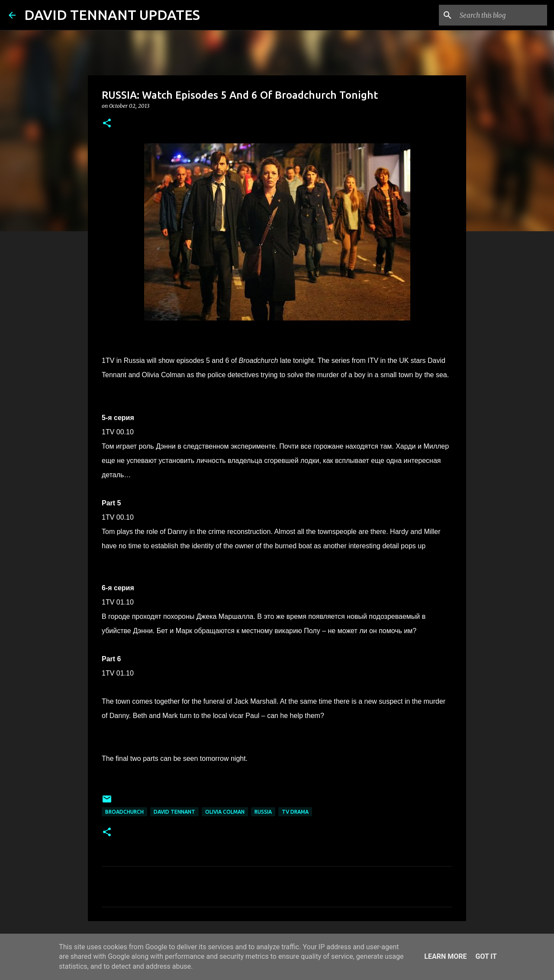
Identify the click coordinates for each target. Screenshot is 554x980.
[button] (107, 124)
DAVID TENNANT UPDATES (112, 15)
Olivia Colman (225, 812)
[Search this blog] (502, 15)
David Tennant (174, 812)
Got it (486, 956)
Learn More (445, 956)
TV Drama (295, 812)
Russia (263, 812)
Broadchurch (124, 812)
